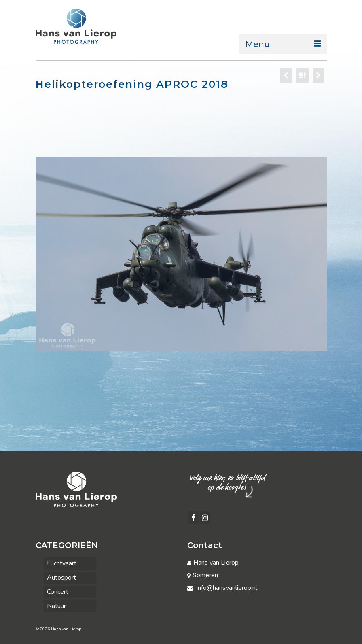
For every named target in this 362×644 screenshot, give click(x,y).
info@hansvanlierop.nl (222, 588)
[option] (181, 254)
